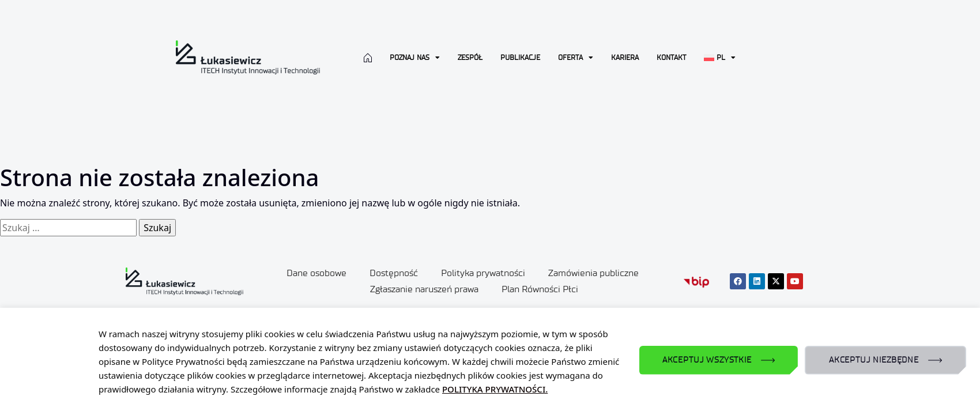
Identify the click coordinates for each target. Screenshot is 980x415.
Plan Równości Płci (540, 289)
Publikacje (520, 57)
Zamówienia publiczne (593, 273)
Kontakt (671, 57)
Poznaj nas (415, 58)
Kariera (625, 57)
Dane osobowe (316, 273)
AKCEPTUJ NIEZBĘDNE (874, 360)
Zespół (470, 57)
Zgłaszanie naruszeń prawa (424, 289)
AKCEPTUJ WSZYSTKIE (707, 360)
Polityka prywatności (483, 273)
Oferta (576, 58)
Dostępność (394, 273)
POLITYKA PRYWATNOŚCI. (495, 389)
